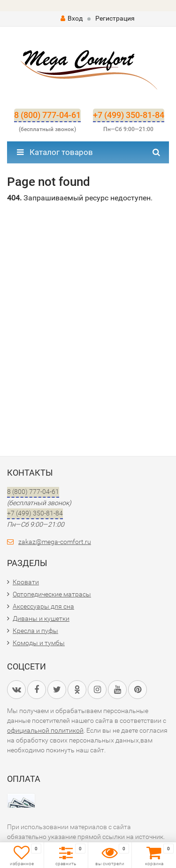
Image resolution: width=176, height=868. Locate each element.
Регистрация (115, 18)
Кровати (26, 582)
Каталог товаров (55, 152)
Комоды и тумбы (39, 643)
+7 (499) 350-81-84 (129, 115)
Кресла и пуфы (35, 631)
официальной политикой (45, 730)
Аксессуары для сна (43, 606)
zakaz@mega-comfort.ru (55, 542)
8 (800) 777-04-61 (47, 115)
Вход (72, 18)
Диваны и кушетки (41, 618)
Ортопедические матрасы (52, 594)
